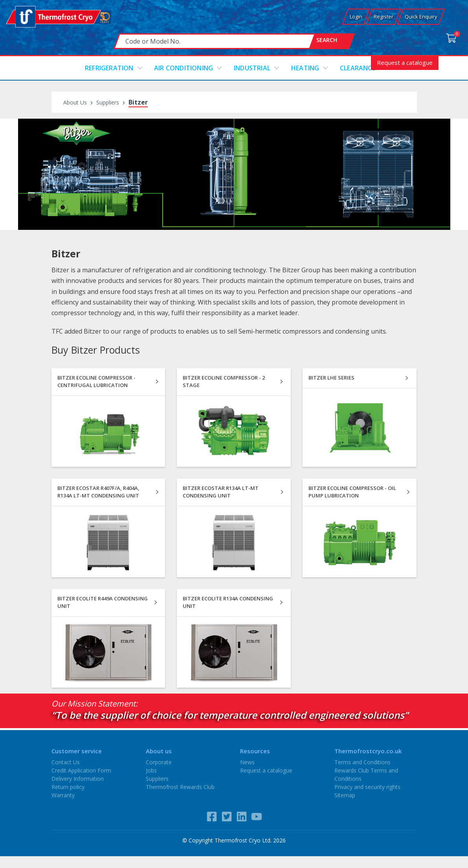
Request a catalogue (405, 62)
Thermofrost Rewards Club (180, 787)
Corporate (159, 762)
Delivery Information (78, 779)
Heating (305, 68)
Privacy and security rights (367, 787)
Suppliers (108, 102)
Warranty (63, 795)
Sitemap (345, 795)
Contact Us (66, 762)
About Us (75, 102)
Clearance (358, 68)
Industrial (252, 68)
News (247, 762)
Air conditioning (184, 68)
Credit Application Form (81, 770)
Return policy (68, 787)
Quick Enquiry (421, 17)
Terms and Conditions (362, 762)
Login (356, 17)
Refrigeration (109, 68)
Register (384, 17)
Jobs (151, 770)
